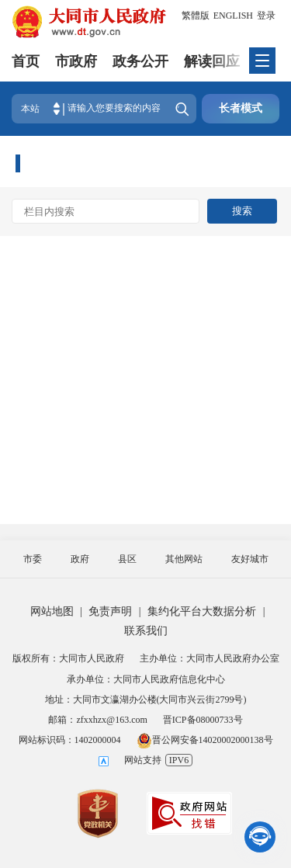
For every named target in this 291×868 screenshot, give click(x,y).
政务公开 (140, 61)
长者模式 (241, 108)
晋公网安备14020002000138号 (205, 740)
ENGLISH (233, 16)
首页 (26, 61)
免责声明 (110, 611)
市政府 (76, 61)
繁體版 (196, 16)
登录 (266, 16)
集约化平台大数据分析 (202, 611)
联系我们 (146, 631)
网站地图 (52, 611)
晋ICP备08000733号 (203, 720)
